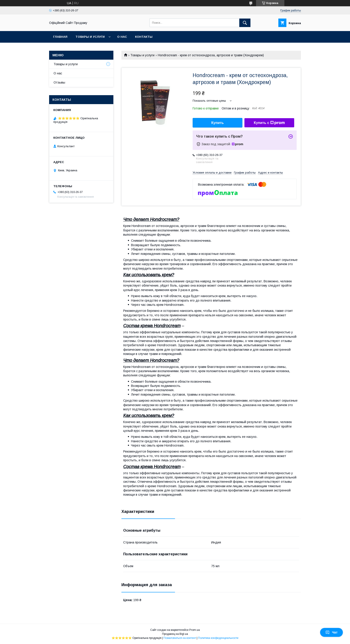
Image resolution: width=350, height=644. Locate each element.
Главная (60, 37)
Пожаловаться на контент (180, 638)
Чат (331, 632)
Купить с (269, 123)
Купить (218, 123)
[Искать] (245, 23)
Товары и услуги (90, 37)
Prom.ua (195, 630)
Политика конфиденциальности (218, 638)
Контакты (144, 37)
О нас (122, 37)
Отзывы (59, 82)
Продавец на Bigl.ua (175, 634)
